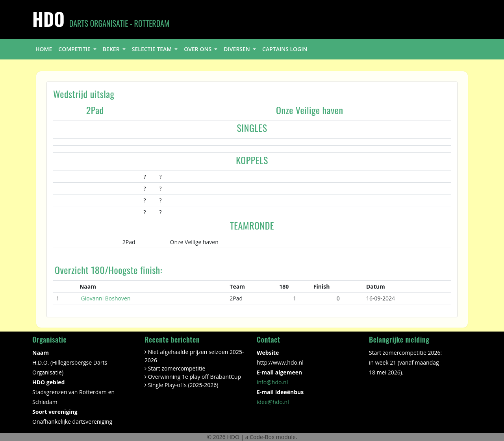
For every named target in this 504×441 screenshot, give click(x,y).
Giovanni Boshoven (106, 298)
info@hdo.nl (272, 382)
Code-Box (262, 437)
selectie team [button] (153, 49)
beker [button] (112, 49)
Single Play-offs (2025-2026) (183, 385)
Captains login (285, 49)
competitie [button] (75, 49)
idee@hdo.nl (273, 402)
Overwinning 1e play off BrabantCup (195, 377)
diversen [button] (237, 49)
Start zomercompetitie (177, 368)
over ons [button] (198, 49)
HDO (234, 437)
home (44, 49)
